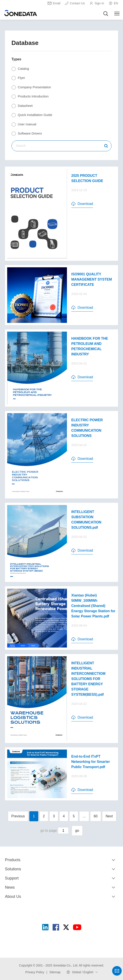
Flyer (18, 78)
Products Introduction (30, 97)
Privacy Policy (35, 972)
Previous (18, 816)
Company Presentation (31, 87)
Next (109, 816)
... (84, 816)
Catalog (20, 69)
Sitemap (55, 972)
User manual (24, 124)
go (77, 831)
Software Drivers (27, 134)
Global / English (83, 972)
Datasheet (22, 106)
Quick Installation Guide (32, 115)
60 (96, 816)
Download (82, 204)
